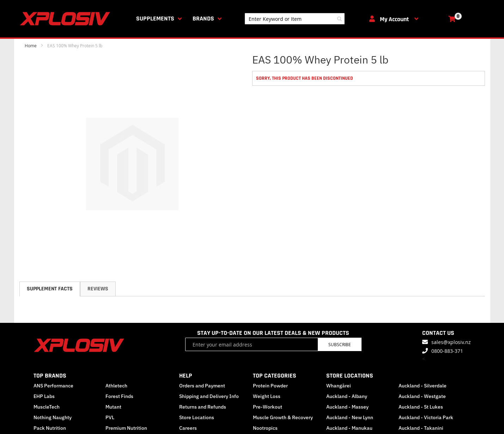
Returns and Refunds (203, 407)
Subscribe (340, 344)
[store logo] (66, 19)
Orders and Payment (202, 386)
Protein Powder (270, 386)
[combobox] (295, 19)
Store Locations (197, 417)
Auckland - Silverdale (423, 386)
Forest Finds (119, 396)
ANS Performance (53, 386)
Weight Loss (267, 396)
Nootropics (265, 428)
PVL (110, 417)
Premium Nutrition (126, 428)
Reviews (98, 289)
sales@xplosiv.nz (451, 342)
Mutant (113, 407)
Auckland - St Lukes (421, 407)
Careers (188, 428)
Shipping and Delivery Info (209, 396)
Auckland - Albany (347, 396)
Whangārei (339, 386)
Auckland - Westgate (422, 396)
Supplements (155, 19)
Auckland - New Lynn (350, 417)
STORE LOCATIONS (350, 376)
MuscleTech (47, 407)
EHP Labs (44, 396)
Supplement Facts (50, 289)
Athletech (116, 386)
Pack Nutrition (50, 428)
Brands (203, 19)
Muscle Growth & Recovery (283, 417)
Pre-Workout (268, 407)
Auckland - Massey (347, 407)
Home (31, 46)
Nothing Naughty (53, 417)
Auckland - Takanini (421, 428)
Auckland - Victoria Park (426, 417)
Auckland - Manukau (349, 428)
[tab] (50, 289)
